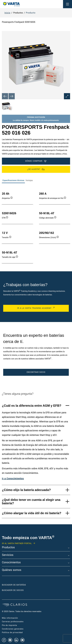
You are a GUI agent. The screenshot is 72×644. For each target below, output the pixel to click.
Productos (8, 548)
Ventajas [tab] (29, 180)
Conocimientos (11, 563)
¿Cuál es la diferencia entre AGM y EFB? (32, 406)
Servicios (8, 555)
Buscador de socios (13, 590)
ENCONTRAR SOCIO (36, 372)
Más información (10, 618)
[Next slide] (12, 96)
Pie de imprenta (9, 625)
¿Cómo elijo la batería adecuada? (26, 490)
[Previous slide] (5, 96)
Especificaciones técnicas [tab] (13, 180)
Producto (31, 13)
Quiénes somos (12, 570)
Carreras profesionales (13, 622)
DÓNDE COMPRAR (36, 161)
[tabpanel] (36, 225)
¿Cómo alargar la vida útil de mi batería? (32, 513)
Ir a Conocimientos (13, 479)
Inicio (7, 13)
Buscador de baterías (14, 585)
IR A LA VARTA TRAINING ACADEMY (34, 308)
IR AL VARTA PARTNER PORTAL (17, 544)
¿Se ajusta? (36, 169)
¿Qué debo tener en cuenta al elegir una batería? (31, 502)
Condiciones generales (13, 629)
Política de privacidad (12, 633)
